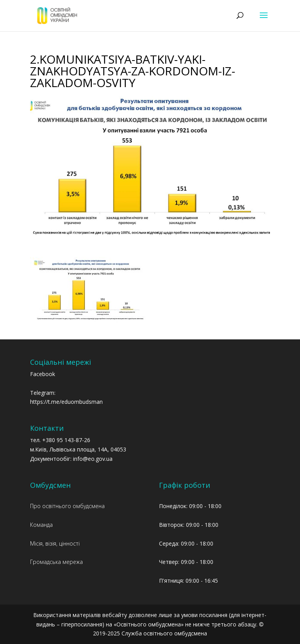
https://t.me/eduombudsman (66, 402)
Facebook (43, 374)
